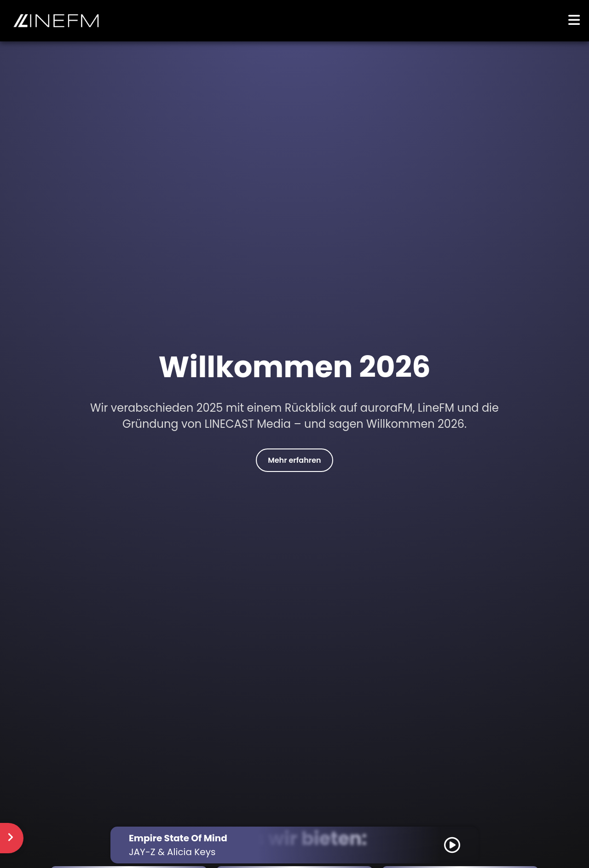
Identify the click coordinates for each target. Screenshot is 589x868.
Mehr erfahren (294, 460)
